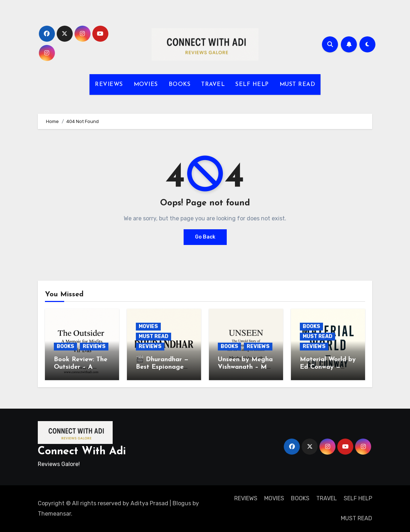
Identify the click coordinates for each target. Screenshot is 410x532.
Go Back (205, 237)
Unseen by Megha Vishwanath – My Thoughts (245, 367)
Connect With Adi (82, 452)
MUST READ (298, 85)
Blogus (182, 503)
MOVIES (146, 85)
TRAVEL (213, 85)
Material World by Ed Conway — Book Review (328, 367)
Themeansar (54, 514)
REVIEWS (109, 85)
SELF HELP (252, 85)
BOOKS (180, 85)
